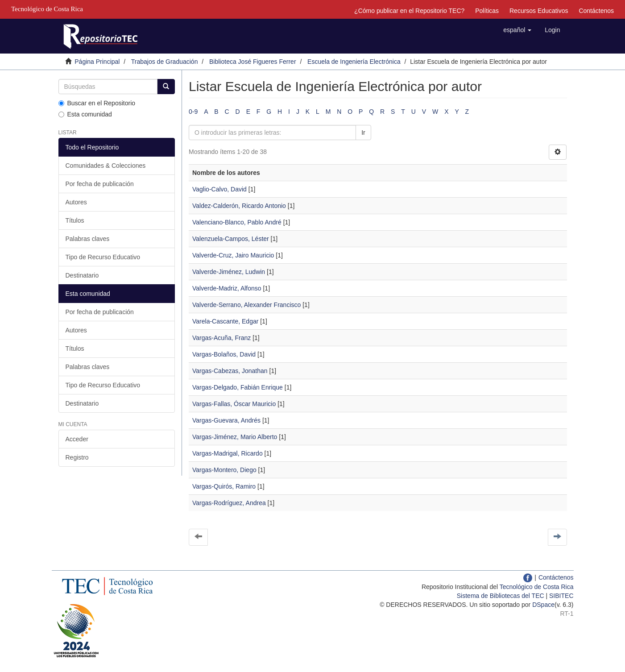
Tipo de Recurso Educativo (103, 257)
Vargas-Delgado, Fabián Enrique (238, 387)
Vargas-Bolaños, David (224, 354)
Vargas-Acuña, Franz (221, 338)
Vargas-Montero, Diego (224, 470)
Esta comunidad (85, 114)
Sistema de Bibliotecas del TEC (501, 596)
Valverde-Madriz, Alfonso (227, 288)
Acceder (77, 439)
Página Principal (97, 62)
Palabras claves (88, 239)
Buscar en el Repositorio (97, 103)
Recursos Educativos (539, 11)
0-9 (193, 112)
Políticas (487, 11)
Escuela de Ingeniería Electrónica (354, 62)
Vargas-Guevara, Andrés (226, 420)
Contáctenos (596, 11)
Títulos (75, 220)
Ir (363, 133)
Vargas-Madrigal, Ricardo (228, 453)
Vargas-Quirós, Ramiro (224, 486)
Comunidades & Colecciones (106, 166)
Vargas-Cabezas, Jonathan (230, 371)
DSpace (543, 605)
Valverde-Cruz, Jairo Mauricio (233, 255)
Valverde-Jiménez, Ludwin (229, 272)
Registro (77, 457)
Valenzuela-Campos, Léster (231, 239)
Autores (76, 202)
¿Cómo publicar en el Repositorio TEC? (409, 11)
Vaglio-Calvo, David (219, 189)
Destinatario (82, 275)
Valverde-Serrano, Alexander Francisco (246, 305)
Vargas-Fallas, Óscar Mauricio (234, 404)
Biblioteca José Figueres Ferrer (253, 62)
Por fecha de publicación (100, 184)
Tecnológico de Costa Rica (537, 587)
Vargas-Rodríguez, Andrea (229, 503)
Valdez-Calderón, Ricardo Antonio (239, 206)
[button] (517, 30)
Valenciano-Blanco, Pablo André (237, 222)
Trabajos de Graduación (165, 62)
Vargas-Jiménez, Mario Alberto (235, 437)
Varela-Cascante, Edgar (225, 321)
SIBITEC (561, 596)
